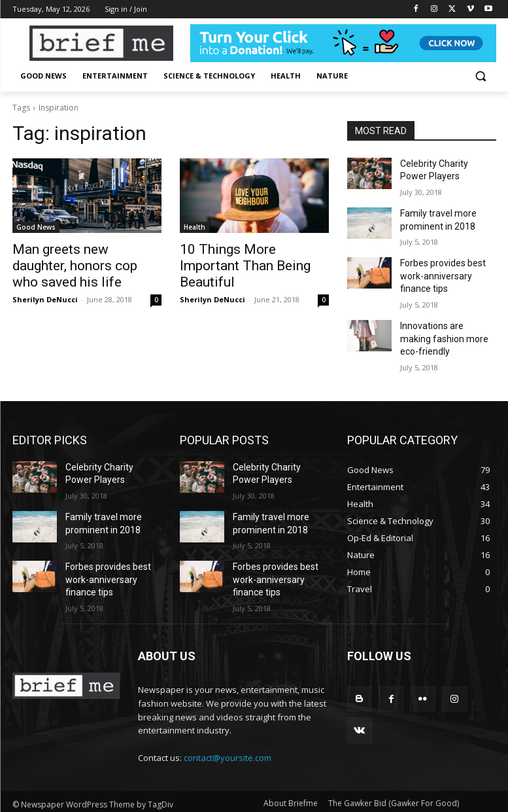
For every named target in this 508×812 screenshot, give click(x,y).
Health (195, 227)
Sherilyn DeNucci (45, 279)
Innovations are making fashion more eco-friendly (447, 307)
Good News (36, 227)
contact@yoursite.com (228, 713)
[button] (481, 76)
